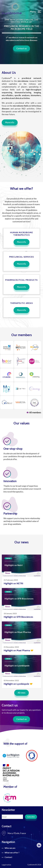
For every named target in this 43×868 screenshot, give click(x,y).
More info (10, 122)
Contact (8, 857)
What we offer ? (12, 853)
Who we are (10, 848)
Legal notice (6, 865)
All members (34, 413)
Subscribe (31, 817)
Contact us (21, 48)
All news (21, 693)
